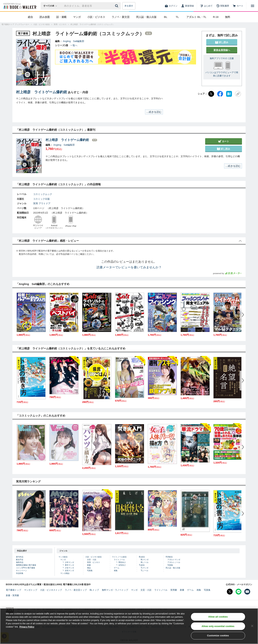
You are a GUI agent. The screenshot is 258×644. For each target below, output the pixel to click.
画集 (116, 571)
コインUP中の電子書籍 (26, 568)
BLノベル (144, 562)
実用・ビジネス (93, 562)
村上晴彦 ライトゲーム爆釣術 (42, 92)
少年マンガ (69, 562)
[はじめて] (206, 6)
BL (166, 17)
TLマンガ (144, 568)
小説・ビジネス (96, 17)
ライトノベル (119, 560)
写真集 (90, 571)
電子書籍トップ (13, 590)
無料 (228, 17)
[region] (129, 626)
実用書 (174, 590)
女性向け (122, 565)
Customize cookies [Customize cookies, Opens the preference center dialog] (218, 636)
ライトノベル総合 (119, 557)
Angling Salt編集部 (74, 41)
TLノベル (144, 571)
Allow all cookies (218, 617)
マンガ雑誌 (65, 573)
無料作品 (20, 562)
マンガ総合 (63, 557)
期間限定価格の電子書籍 (26, 565)
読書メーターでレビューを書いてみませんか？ (129, 267)
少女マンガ (69, 568)
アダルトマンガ (174, 560)
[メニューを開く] (253, 6)
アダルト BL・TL (196, 17)
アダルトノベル (174, 562)
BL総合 (142, 557)
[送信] (117, 6)
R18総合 (169, 557)
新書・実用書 (12, 595)
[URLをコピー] (238, 94)
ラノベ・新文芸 (121, 17)
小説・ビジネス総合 (93, 557)
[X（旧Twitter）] (211, 94)
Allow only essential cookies (218, 626)
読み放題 (45, 17)
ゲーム (117, 568)
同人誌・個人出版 (146, 17)
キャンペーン (21, 571)
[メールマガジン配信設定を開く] (247, 592)
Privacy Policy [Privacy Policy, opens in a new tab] (27, 627)
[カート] (238, 6)
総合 (30, 17)
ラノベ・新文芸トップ (76, 590)
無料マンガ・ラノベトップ (115, 590)
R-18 (216, 17)
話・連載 (61, 17)
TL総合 (142, 565)
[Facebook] (220, 94)
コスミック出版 (41, 199)
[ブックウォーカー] (20, 6)
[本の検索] (51, 6)
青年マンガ (69, 565)
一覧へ (74, 45)
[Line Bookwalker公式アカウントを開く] (239, 592)
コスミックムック (43, 194)
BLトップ (94, 590)
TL (177, 17)
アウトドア (45, 203)
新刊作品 (20, 557)
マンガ (77, 17)
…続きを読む (154, 112)
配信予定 (20, 560)
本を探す (129, 6)
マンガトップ (31, 590)
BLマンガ (144, 560)
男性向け (122, 562)
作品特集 (20, 573)
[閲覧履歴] (223, 6)
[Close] (252, 626)
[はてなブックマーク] (229, 94)
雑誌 (89, 568)
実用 (36, 203)
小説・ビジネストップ (51, 590)
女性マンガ (69, 571)
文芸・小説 (92, 560)
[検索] (117, 6)
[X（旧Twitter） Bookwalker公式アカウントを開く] (230, 592)
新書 (89, 565)
